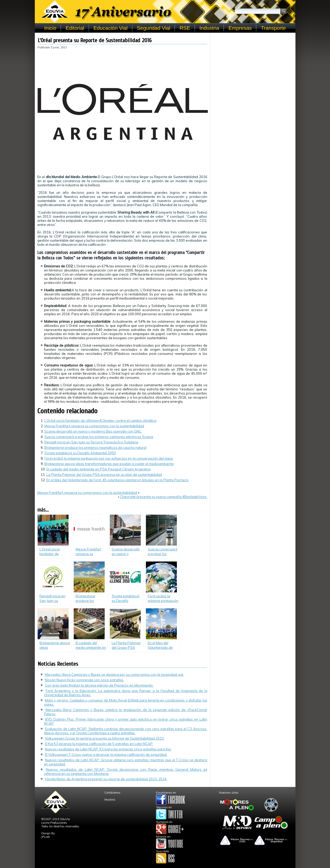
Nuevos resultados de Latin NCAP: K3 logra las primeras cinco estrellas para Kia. (108, 749)
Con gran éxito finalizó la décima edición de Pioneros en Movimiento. (99, 685)
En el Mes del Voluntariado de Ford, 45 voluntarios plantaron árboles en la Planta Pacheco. (118, 480)
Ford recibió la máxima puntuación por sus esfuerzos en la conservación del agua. (109, 458)
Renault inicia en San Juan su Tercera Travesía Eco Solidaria (91, 442)
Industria (209, 28)
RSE (185, 28)
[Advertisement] (253, 67)
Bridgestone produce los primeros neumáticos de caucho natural (95, 448)
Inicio (50, 28)
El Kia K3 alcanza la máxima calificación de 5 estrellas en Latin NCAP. (99, 744)
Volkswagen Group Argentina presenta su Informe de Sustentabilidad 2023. (105, 738)
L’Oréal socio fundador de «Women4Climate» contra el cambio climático (100, 420)
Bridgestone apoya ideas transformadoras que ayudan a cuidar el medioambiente (109, 464)
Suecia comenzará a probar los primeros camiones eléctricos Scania (99, 437)
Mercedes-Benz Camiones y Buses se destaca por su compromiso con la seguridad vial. (114, 674)
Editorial (75, 28)
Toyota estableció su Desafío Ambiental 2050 (80, 453)
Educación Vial (111, 28)
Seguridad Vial (154, 28)
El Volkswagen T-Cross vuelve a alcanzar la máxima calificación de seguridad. (106, 755)
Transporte (273, 28)
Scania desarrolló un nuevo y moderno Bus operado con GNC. (93, 431)
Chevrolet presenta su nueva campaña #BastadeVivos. (164, 497)
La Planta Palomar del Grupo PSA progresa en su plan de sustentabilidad (104, 475)
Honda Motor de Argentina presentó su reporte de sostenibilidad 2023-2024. (106, 779)
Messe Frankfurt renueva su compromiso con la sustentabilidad (94, 426)
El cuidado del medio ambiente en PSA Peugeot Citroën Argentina (98, 469)
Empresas (240, 28)
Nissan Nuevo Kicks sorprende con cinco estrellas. (85, 680)
